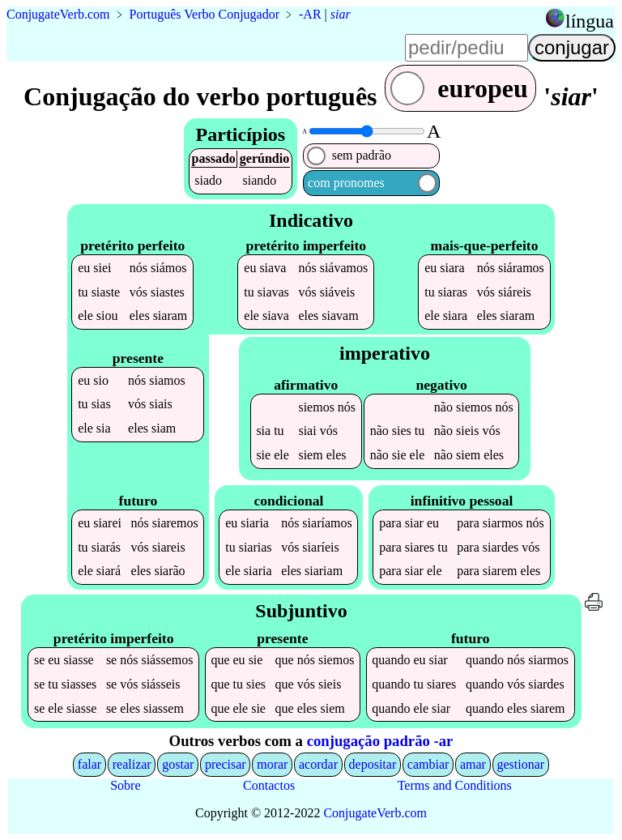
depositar (373, 764)
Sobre (125, 785)
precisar (226, 764)
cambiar (428, 764)
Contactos (269, 785)
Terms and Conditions (455, 785)
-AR (310, 14)
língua (590, 21)
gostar (178, 764)
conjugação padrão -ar (380, 741)
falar (89, 764)
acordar (318, 764)
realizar (132, 764)
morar (272, 764)
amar (473, 764)
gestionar (521, 764)
